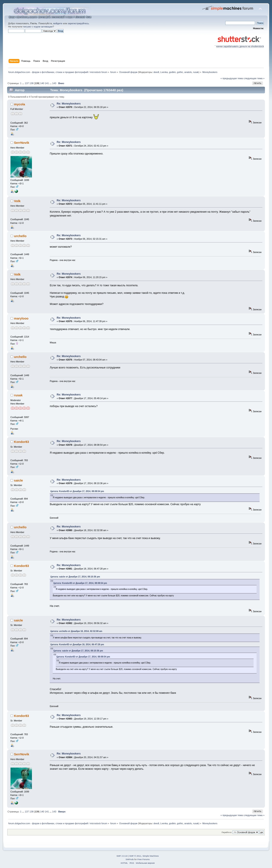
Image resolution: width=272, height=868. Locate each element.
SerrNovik (22, 143)
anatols (188, 72)
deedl (156, 72)
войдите (58, 23)
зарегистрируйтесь (78, 23)
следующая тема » (254, 78)
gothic (180, 72)
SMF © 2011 (135, 856)
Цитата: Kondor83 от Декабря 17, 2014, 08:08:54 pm (77, 491)
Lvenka (164, 72)
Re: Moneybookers (69, 104)
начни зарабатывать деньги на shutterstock (239, 45)
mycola (20, 104)
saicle (18, 480)
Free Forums (144, 859)
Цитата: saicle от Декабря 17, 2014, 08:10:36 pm (75, 577)
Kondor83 (21, 442)
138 (32, 83)
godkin (172, 72)
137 (27, 83)
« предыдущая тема (232, 78)
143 (54, 83)
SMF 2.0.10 (122, 856)
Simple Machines (151, 856)
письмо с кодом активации (38, 27)
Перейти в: (227, 832)
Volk (17, 201)
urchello (20, 236)
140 (42, 83)
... (23, 83)
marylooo (21, 318)
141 (47, 83)
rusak (196, 72)
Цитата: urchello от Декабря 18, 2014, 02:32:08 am (76, 631)
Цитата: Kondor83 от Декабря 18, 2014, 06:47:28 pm (77, 645)
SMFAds (130, 859)
